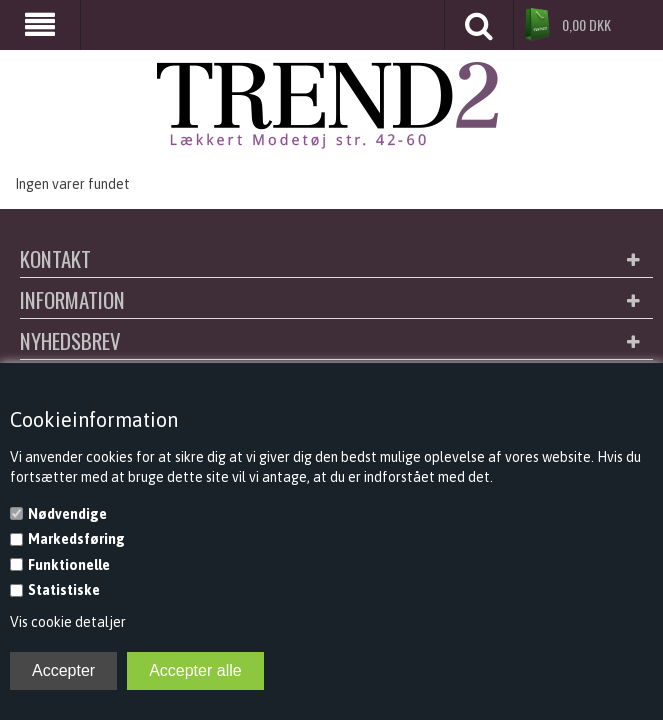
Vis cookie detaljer (68, 622)
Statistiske (64, 590)
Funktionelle (69, 565)
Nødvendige (67, 514)
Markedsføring (76, 539)
